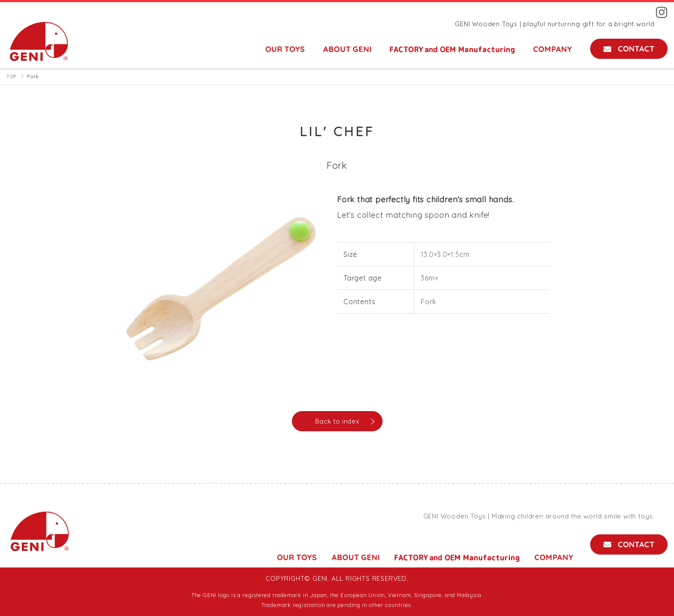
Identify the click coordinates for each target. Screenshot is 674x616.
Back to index (337, 421)
